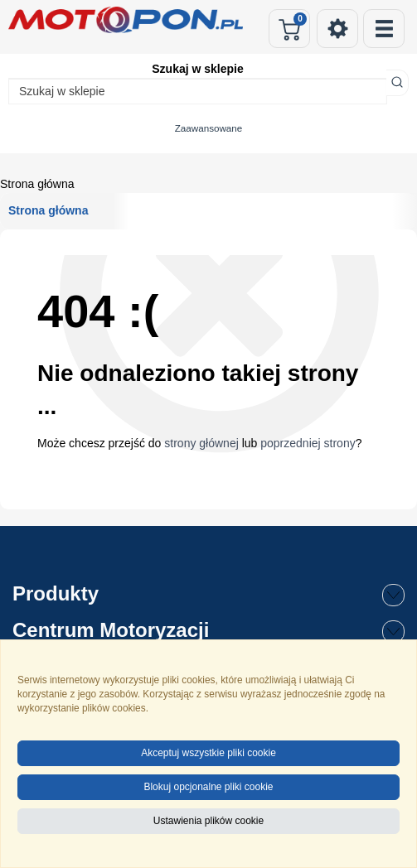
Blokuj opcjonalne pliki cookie (208, 787)
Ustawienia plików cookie (208, 821)
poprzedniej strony (308, 443)
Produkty (208, 594)
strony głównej (201, 443)
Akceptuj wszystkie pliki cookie (208, 753)
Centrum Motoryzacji (208, 631)
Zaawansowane (209, 128)
